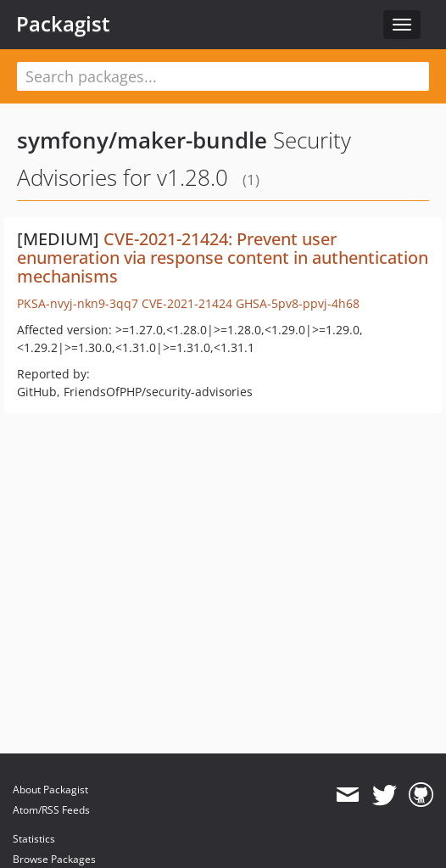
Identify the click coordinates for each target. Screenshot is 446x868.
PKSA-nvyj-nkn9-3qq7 (78, 303)
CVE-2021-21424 (187, 303)
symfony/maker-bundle (142, 140)
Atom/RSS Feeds (51, 810)
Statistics (34, 839)
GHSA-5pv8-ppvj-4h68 (298, 303)
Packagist (63, 24)
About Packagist (50, 790)
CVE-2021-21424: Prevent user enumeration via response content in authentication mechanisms (223, 258)
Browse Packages (54, 859)
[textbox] (223, 76)
